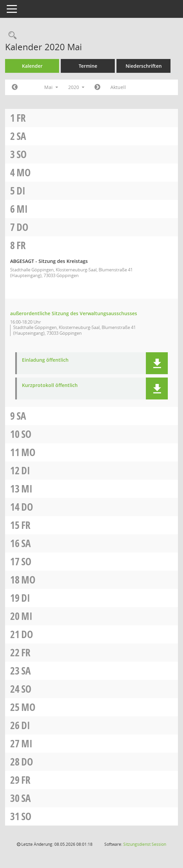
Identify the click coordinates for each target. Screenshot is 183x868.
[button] (157, 363)
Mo (24, 172)
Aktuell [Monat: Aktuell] (118, 87)
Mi (22, 209)
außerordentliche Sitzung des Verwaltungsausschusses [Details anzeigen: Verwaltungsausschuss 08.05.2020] (74, 313)
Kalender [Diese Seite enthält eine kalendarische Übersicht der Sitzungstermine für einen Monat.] (32, 66)
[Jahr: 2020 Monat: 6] (97, 87)
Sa (21, 136)
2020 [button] (76, 87)
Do (22, 227)
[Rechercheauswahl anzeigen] (11, 36)
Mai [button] (51, 87)
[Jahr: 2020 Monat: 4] (15, 87)
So (22, 154)
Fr (21, 118)
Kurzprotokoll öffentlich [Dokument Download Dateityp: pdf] (50, 385)
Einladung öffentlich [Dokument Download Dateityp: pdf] (45, 360)
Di (21, 191)
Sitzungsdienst (145, 844)
